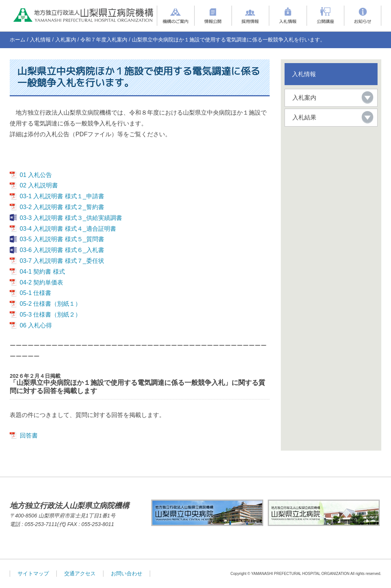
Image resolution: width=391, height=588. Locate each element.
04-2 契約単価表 (41, 282)
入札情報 (40, 40)
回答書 (29, 435)
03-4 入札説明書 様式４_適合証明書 (68, 229)
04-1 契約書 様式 (42, 272)
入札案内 (66, 40)
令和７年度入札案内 (104, 40)
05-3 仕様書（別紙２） (50, 315)
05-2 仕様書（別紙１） (50, 304)
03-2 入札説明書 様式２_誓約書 (62, 207)
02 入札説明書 (39, 185)
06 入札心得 (36, 325)
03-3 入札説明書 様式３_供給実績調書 (71, 218)
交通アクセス (80, 573)
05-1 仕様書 (35, 293)
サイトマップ (33, 573)
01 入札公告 (36, 175)
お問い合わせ (127, 573)
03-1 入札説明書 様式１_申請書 (62, 196)
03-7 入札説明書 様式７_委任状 (62, 261)
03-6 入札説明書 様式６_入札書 (62, 250)
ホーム (18, 40)
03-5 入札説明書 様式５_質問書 (62, 239)
